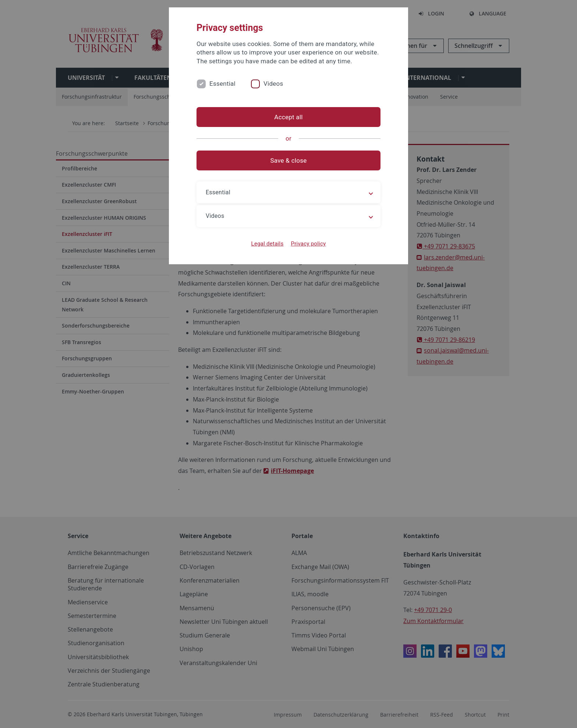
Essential (222, 84)
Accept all (288, 117)
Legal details (268, 244)
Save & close (289, 160)
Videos (273, 84)
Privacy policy (308, 244)
